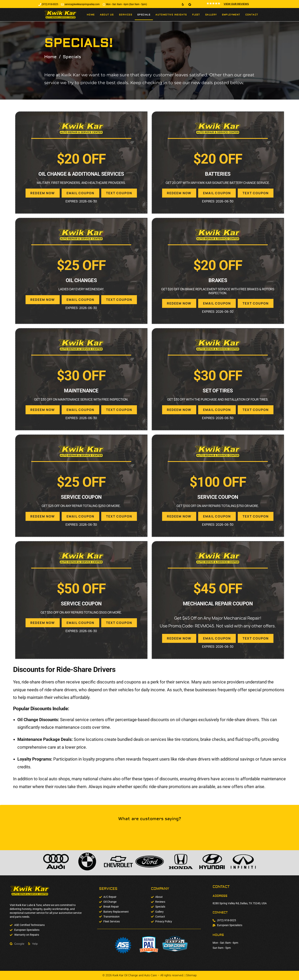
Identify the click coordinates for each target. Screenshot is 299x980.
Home (91, 15)
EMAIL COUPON (80, 193)
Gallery (211, 15)
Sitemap (191, 975)
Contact (252, 15)
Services (126, 15)
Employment (231, 15)
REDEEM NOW (43, 193)
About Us (107, 15)
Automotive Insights (171, 15)
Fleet (196, 15)
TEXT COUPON (119, 193)
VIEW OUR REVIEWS (236, 4)
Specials (144, 15)
